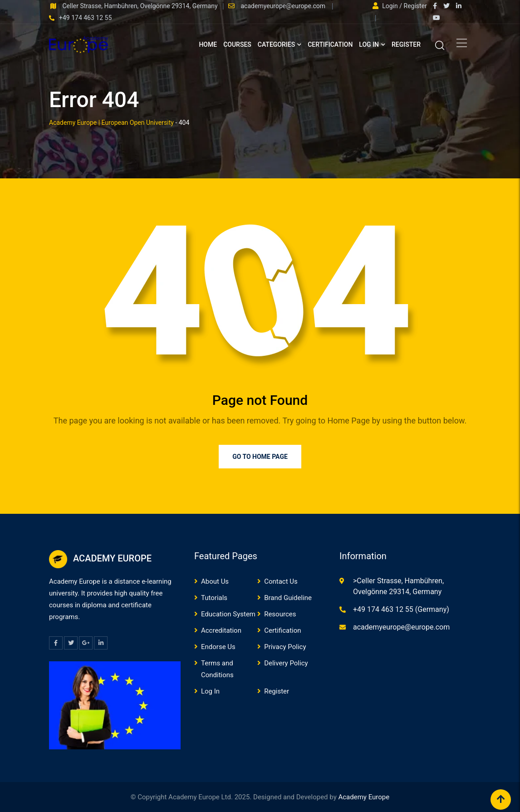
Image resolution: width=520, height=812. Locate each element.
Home (208, 44)
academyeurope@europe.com (284, 6)
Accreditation (221, 630)
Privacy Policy (285, 647)
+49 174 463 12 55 (85, 18)
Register (406, 44)
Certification (330, 44)
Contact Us (281, 581)
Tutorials (214, 598)
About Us (215, 581)
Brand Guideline (288, 598)
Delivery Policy (286, 663)
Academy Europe (364, 797)
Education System (228, 614)
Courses (237, 44)
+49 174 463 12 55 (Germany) (401, 609)
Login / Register (400, 6)
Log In (369, 44)
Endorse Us (218, 647)
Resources (280, 614)
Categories (276, 44)
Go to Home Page (260, 457)
